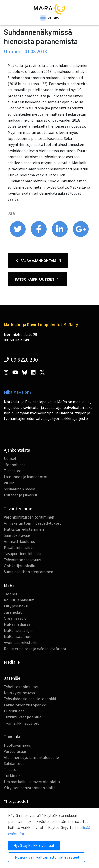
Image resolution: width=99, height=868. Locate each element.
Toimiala (12, 737)
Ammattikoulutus (19, 541)
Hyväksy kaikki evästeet (34, 845)
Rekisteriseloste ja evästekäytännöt (35, 649)
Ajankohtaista (17, 450)
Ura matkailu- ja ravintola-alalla (32, 782)
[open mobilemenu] (50, 18)
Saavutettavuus (17, 535)
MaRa (9, 585)
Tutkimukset (15, 775)
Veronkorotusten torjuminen (29, 517)
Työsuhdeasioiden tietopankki (30, 699)
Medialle (12, 662)
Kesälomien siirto (19, 547)
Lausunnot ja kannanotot (26, 477)
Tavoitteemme (18, 509)
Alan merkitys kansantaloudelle (31, 757)
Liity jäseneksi (16, 606)
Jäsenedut (13, 612)
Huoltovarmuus (17, 745)
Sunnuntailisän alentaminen (28, 572)
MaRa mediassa (17, 624)
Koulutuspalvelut (19, 600)
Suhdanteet (14, 763)
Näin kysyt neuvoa (19, 693)
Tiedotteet (13, 471)
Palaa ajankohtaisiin (39, 260)
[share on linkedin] (60, 236)
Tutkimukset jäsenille (23, 717)
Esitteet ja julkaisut (21, 495)
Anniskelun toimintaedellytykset (32, 523)
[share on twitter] (18, 236)
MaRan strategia (18, 630)
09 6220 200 (21, 360)
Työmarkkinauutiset (21, 723)
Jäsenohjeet (15, 465)
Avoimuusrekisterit (20, 642)
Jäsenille (12, 678)
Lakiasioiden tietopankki (25, 705)
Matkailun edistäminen (24, 529)
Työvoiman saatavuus (22, 560)
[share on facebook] (39, 236)
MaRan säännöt (17, 636)
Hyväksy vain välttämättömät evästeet (46, 857)
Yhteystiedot (16, 801)
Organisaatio (15, 618)
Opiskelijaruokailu (19, 566)
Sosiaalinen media (19, 489)
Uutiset (10, 458)
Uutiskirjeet (14, 711)
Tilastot (11, 769)
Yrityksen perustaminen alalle (30, 788)
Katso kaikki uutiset (37, 279)
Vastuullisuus (15, 751)
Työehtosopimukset (21, 687)
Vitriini (10, 483)
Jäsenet (11, 594)
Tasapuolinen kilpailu (22, 553)
